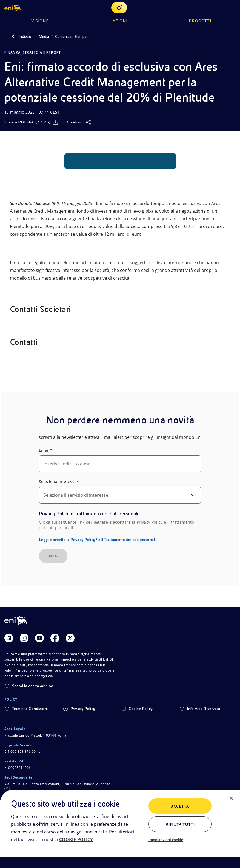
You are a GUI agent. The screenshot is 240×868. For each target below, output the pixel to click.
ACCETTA (180, 806)
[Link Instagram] (24, 638)
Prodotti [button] (200, 21)
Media (44, 36)
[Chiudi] (231, 798)
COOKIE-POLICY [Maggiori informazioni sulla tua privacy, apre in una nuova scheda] (76, 839)
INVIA (53, 556)
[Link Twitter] (70, 638)
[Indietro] (13, 36)
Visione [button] (40, 21)
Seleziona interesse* (59, 481)
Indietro (25, 36)
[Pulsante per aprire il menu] (232, 8)
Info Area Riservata (203, 709)
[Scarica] (31, 122)
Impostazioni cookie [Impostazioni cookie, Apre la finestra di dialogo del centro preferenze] (166, 840)
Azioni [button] (120, 21)
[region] (120, 829)
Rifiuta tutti (180, 824)
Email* (45, 450)
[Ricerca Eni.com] (219, 8)
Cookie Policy (141, 709)
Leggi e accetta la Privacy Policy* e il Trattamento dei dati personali (97, 540)
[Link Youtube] (39, 638)
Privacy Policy (83, 709)
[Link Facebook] (55, 638)
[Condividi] (79, 122)
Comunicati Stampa (71, 36)
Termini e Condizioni (30, 709)
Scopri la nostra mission (33, 686)
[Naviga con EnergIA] (119, 8)
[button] (13, 8)
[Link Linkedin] (9, 638)
